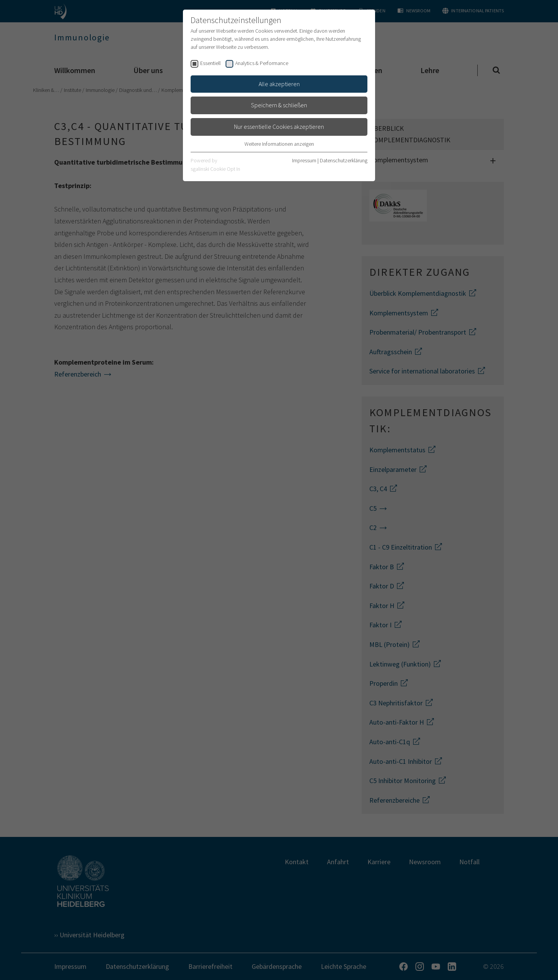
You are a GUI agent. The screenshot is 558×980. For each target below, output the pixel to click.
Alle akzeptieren (279, 84)
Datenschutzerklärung (344, 160)
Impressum (304, 160)
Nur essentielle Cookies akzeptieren (279, 127)
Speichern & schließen (279, 105)
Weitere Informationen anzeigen (279, 144)
